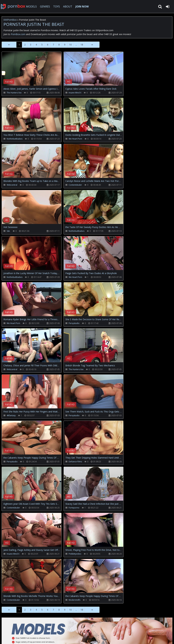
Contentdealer (75, 185)
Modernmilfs (74, 600)
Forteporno (74, 508)
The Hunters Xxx (14, 93)
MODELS (31, 6)
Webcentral (12, 185)
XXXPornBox (10, 20)
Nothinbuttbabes (15, 139)
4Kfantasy (11, 415)
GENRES (45, 6)
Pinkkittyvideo (75, 554)
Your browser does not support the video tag (36, 71)
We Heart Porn (75, 139)
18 (82, 45)
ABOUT (68, 6)
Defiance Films (75, 462)
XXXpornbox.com (13, 6)
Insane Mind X (75, 93)
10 (70, 45)
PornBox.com (18, 34)
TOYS (57, 6)
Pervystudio (74, 323)
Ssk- (8, 231)
